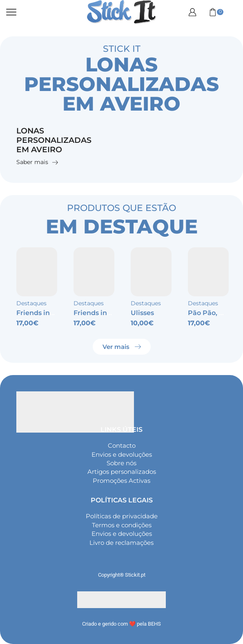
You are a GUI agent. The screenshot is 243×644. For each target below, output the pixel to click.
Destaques (31, 304)
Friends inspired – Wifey (57, 313)
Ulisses (142, 313)
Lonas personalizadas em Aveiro (56, 140)
